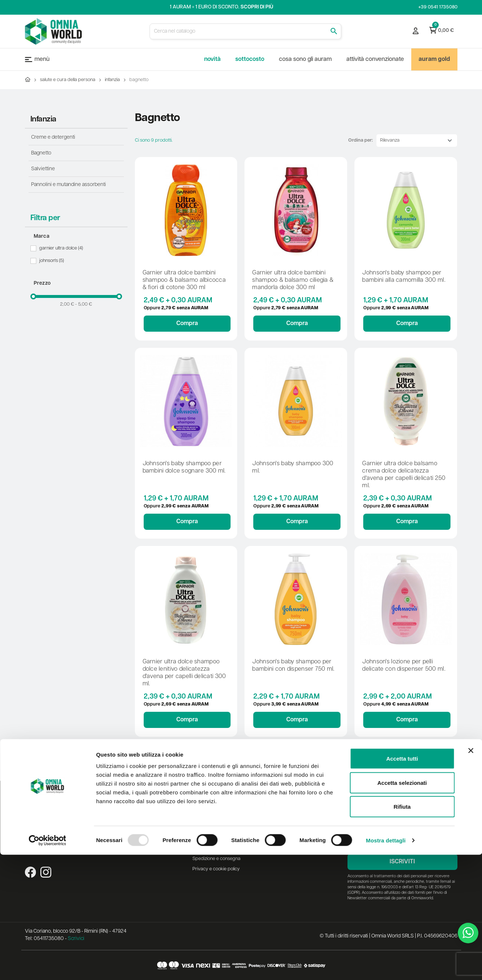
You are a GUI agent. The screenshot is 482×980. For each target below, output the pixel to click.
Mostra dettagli (386, 966)
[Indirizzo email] (402, 842)
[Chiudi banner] (471, 876)
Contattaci (149, 838)
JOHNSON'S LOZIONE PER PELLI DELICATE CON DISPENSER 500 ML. (404, 666)
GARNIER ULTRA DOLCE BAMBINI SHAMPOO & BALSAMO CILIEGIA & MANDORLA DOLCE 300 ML (293, 280)
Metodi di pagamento (215, 848)
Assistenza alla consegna (218, 810)
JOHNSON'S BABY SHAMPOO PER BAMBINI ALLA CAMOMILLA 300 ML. (404, 277)
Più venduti (150, 828)
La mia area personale (283, 810)
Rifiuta (402, 932)
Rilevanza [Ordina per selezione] (390, 140)
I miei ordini (271, 841)
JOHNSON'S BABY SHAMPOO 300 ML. (293, 467)
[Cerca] (245, 31)
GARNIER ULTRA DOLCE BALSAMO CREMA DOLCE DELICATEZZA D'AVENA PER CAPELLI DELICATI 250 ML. (404, 475)
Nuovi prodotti (153, 818)
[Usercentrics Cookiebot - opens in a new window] (47, 966)
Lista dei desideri (277, 831)
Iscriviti (402, 862)
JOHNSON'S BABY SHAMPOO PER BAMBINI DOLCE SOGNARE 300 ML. (184, 467)
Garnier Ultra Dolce (62, 248)
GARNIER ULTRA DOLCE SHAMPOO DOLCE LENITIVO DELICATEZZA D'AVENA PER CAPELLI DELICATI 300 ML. (184, 673)
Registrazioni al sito (279, 821)
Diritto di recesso (210, 838)
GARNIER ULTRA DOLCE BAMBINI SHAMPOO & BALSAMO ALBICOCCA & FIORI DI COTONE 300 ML (184, 280)
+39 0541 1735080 (438, 7)
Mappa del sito (154, 848)
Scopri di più (257, 7)
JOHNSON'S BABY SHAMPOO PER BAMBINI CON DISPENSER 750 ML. (293, 666)
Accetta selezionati (402, 908)
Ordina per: (360, 140)
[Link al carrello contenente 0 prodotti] (441, 31)
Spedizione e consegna (216, 859)
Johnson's (52, 261)
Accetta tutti (402, 884)
